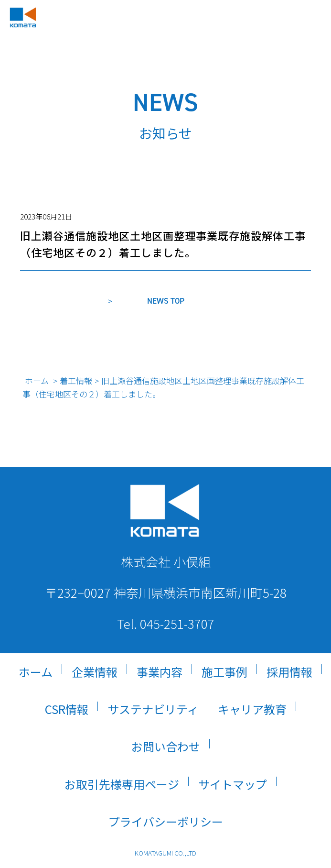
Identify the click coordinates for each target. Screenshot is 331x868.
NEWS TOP (166, 301)
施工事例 (224, 672)
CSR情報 (67, 709)
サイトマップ (233, 784)
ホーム (37, 380)
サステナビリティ (153, 709)
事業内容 (160, 672)
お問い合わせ (166, 746)
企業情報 (95, 672)
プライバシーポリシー (166, 821)
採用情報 (289, 672)
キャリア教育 (252, 709)
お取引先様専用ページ (122, 784)
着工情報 (76, 380)
